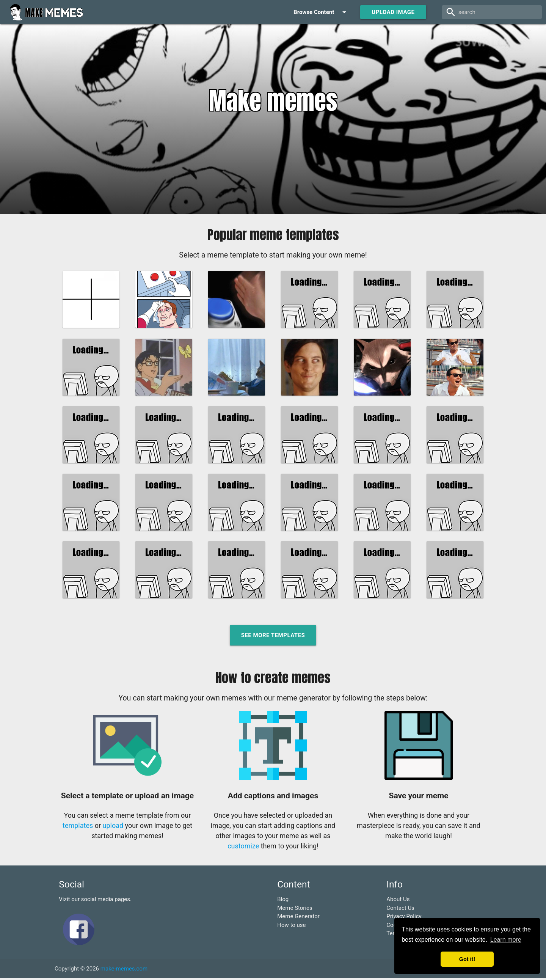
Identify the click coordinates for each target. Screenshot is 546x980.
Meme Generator (298, 918)
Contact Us (400, 909)
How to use (291, 927)
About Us (398, 901)
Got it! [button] (467, 959)
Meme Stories (295, 909)
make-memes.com (124, 970)
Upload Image (393, 12)
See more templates (273, 637)
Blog (283, 901)
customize (243, 847)
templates (78, 827)
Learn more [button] (506, 940)
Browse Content (321, 12)
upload (113, 827)
